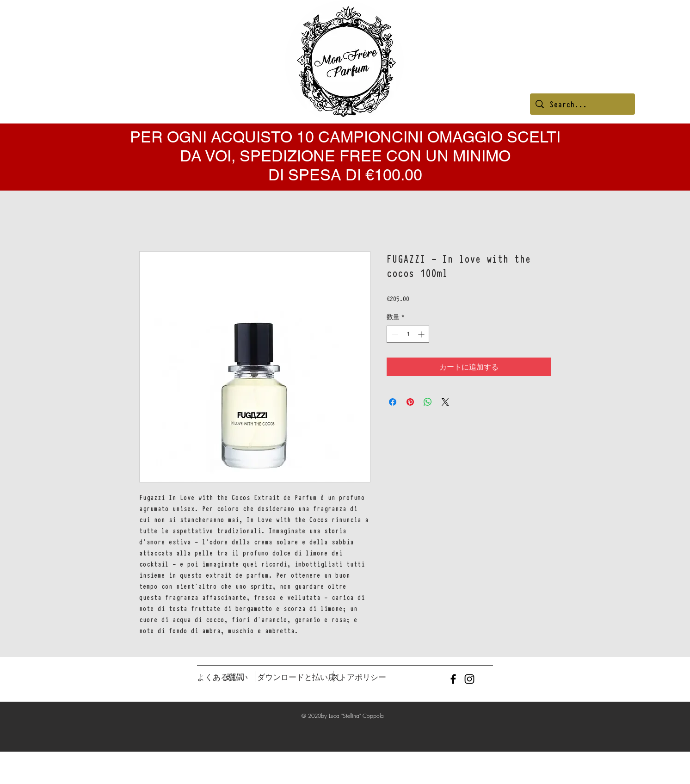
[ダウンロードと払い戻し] (300, 677)
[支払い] (236, 677)
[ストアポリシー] (359, 677)
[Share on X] (445, 402)
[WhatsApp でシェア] (428, 402)
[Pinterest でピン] (410, 402)
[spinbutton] (408, 334)
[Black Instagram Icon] (469, 679)
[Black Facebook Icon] (453, 679)
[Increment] (422, 334)
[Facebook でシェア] (393, 402)
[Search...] (582, 104)
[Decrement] (394, 334)
